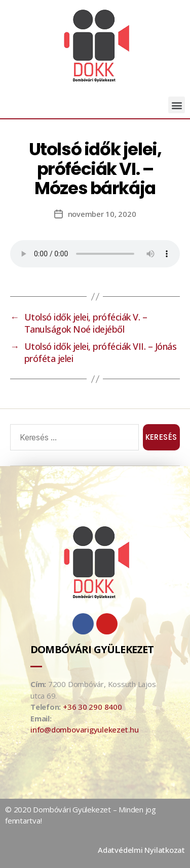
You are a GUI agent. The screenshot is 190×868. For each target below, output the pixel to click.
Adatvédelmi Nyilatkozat (141, 850)
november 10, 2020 (102, 214)
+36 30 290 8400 (92, 707)
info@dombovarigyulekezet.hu (85, 729)
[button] (177, 105)
